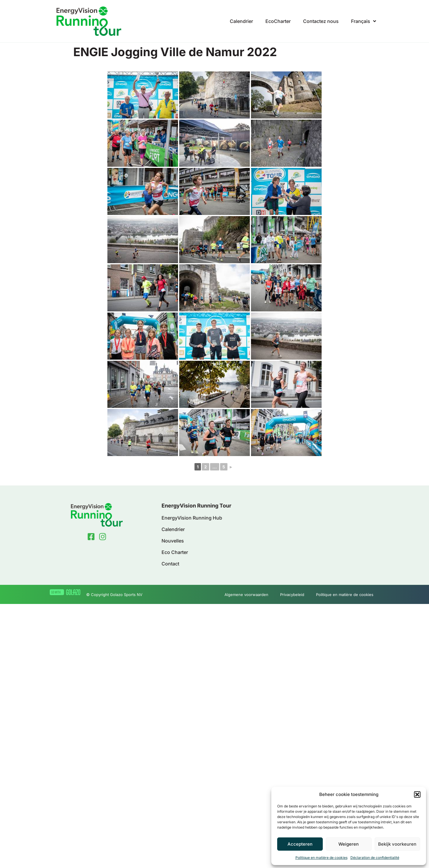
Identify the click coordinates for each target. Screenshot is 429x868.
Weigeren (349, 844)
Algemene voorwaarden (246, 595)
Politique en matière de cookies (321, 858)
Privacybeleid (292, 595)
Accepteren (300, 844)
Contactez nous (321, 21)
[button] (417, 794)
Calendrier (241, 21)
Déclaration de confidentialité (375, 858)
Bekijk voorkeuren (397, 844)
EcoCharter (278, 21)
